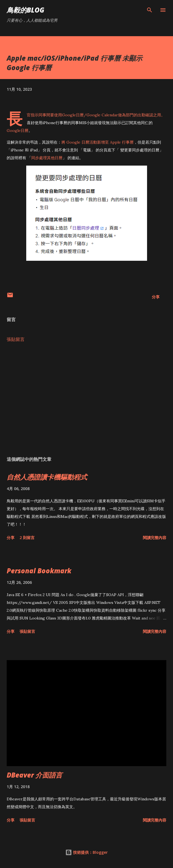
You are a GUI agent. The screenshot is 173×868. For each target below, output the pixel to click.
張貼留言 (16, 339)
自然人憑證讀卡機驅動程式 (47, 477)
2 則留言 (27, 538)
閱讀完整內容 (155, 538)
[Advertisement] (86, 399)
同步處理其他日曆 (47, 158)
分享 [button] (156, 297)
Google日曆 (73, 115)
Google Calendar (102, 115)
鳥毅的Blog (26, 10)
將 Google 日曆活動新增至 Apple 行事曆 (98, 142)
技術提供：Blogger (86, 852)
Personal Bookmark (39, 571)
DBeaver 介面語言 (34, 775)
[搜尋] (150, 10)
